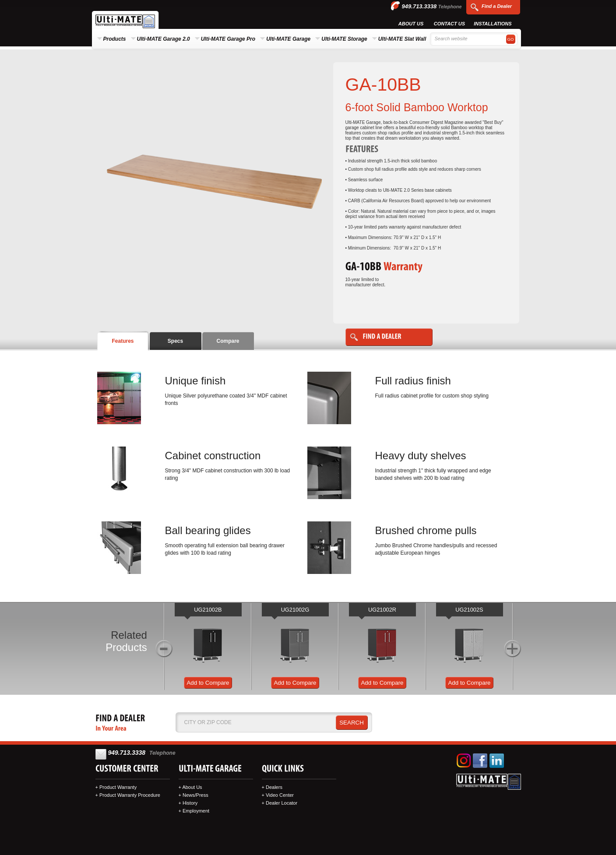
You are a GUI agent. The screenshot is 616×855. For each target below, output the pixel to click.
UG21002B (208, 610)
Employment (196, 811)
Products (115, 39)
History (190, 803)
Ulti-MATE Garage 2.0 (164, 39)
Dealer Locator (282, 803)
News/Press (195, 795)
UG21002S (469, 610)
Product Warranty (118, 787)
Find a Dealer (497, 6)
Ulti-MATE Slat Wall (402, 39)
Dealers (274, 787)
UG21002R (382, 610)
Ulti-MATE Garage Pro (228, 39)
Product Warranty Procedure (130, 795)
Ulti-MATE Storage (344, 39)
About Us (411, 24)
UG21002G (295, 610)
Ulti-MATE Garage (288, 39)
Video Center (280, 795)
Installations (493, 24)
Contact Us (449, 24)
